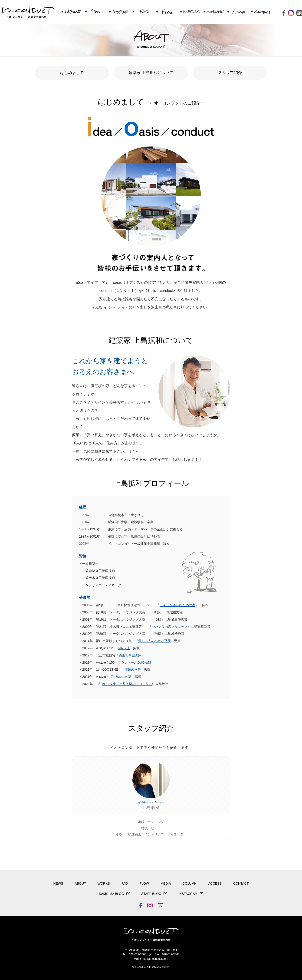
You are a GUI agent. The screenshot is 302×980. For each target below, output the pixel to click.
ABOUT (80, 883)
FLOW (144, 883)
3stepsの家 (123, 677)
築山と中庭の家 (130, 655)
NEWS (58, 883)
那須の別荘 (133, 669)
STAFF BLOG (151, 894)
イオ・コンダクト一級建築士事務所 (27, 13)
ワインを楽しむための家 (177, 605)
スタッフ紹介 (230, 73)
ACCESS (215, 883)
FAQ (125, 883)
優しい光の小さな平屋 (154, 641)
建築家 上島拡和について (151, 73)
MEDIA (166, 883)
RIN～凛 (124, 648)
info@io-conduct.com (155, 959)
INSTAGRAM (188, 894)
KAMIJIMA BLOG (112, 894)
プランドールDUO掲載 (134, 662)
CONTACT (241, 883)
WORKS (104, 883)
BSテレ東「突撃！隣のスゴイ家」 (127, 684)
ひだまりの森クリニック (170, 627)
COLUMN (190, 883)
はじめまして (72, 73)
